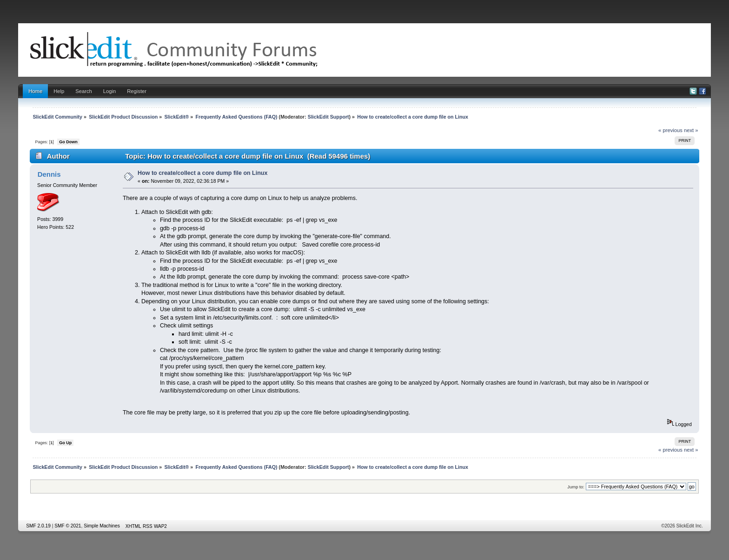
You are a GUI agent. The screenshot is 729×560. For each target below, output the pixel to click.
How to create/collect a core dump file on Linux (202, 173)
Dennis (49, 174)
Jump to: (576, 487)
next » (691, 130)
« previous (670, 130)
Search (84, 91)
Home (35, 91)
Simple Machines (102, 526)
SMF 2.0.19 (38, 526)
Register (137, 91)
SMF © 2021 (68, 526)
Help (59, 91)
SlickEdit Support (328, 117)
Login (109, 91)
